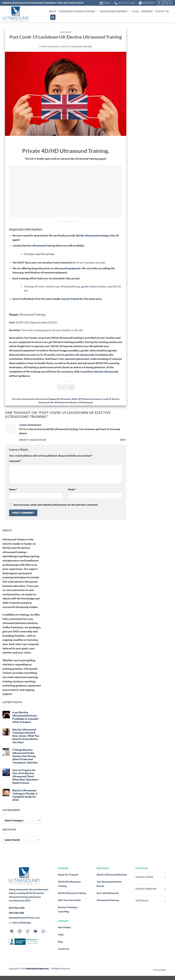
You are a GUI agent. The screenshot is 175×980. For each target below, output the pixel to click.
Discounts (66, 32)
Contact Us (162, 11)
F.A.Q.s (136, 11)
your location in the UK (69, 330)
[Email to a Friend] (72, 387)
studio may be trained (66, 299)
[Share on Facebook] (60, 387)
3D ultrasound (64, 399)
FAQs (61, 935)
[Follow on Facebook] (159, 3)
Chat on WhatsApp (20, 923)
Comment (15, 461)
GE (52, 402)
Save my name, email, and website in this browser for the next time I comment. (56, 505)
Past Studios (64, 927)
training (89, 263)
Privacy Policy (160, 970)
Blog (60, 942)
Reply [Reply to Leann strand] (123, 440)
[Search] (53, 17)
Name (13, 489)
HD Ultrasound (61, 402)
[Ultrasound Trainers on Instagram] (20, 931)
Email (72, 489)
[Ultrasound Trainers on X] (28, 931)
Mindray (73, 402)
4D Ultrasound (85, 399)
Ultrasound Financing (108, 900)
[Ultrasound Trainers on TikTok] (43, 931)
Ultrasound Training (32, 315)
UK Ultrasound (85, 402)
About (52, 11)
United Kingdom (151, 889)
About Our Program (68, 875)
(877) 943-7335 (17, 908)
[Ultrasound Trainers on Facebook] (12, 931)
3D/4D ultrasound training (92, 235)
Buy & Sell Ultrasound (108, 893)
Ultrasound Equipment (115, 11)
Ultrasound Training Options (78, 11)
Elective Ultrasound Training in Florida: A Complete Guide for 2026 (25, 795)
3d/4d (74, 399)
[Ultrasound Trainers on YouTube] (36, 931)
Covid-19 (107, 399)
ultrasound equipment (67, 268)
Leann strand (27, 425)
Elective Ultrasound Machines (112, 875)
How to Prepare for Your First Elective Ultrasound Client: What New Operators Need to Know (25, 777)
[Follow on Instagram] (165, 3)
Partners (147, 11)
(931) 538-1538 (16, 913)
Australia (151, 901)
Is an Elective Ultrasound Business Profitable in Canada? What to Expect (26, 717)
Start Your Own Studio (69, 900)
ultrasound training (44, 246)
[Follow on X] (170, 3)
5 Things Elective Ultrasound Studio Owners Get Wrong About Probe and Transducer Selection (25, 756)
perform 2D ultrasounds (80, 355)
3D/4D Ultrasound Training (72, 893)
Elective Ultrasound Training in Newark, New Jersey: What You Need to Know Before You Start (26, 736)
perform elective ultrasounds (101, 372)
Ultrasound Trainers (80, 47)
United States (151, 877)
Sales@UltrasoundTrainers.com (24, 918)
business (97, 399)
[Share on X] (66, 387)
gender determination (94, 286)
